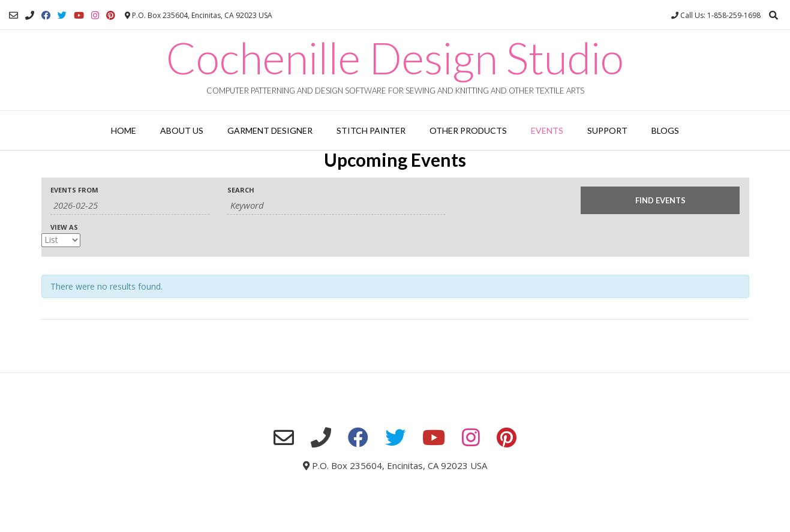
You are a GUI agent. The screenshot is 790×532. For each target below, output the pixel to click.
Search (241, 190)
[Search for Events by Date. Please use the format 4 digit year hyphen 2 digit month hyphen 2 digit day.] (130, 205)
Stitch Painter (371, 130)
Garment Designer (270, 130)
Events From (74, 190)
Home (124, 130)
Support (607, 130)
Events (547, 130)
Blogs (665, 130)
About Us (182, 130)
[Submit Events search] (660, 200)
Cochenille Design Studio (395, 58)
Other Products (468, 130)
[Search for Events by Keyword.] (336, 205)
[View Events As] (61, 240)
